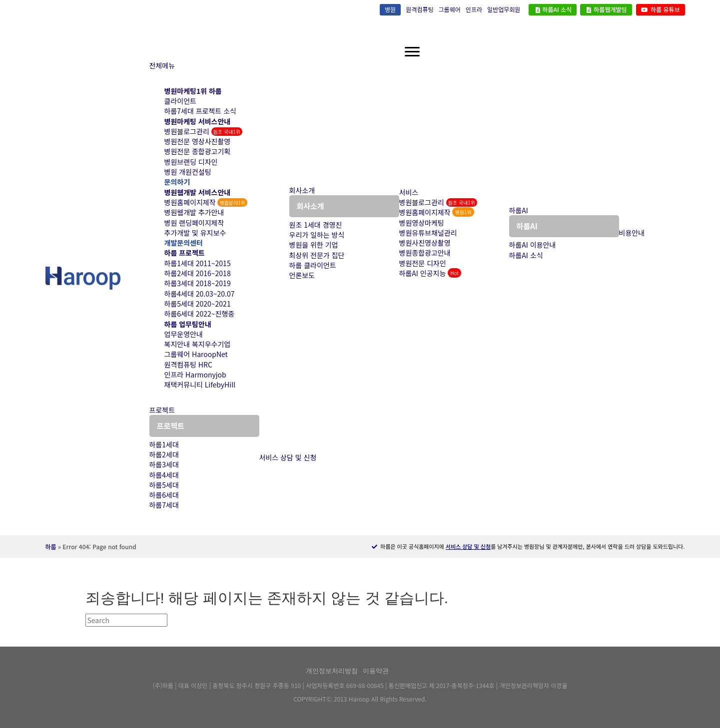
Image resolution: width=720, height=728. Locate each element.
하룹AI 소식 (553, 9)
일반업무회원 (504, 9)
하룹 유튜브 (661, 9)
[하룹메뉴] (412, 52)
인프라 (474, 9)
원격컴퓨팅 (419, 9)
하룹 (51, 546)
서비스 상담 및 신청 (468, 546)
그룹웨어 (450, 9)
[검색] (126, 620)
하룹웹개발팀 (606, 9)
